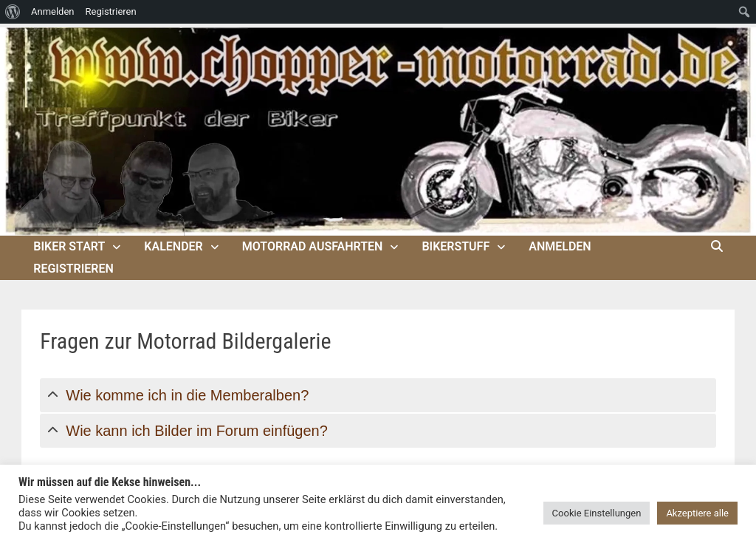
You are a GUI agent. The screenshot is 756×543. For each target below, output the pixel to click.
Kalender (173, 246)
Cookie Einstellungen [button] (597, 513)
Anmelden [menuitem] (53, 11)
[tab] (378, 395)
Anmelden (560, 246)
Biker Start (69, 246)
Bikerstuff (456, 246)
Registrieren (73, 269)
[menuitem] (13, 12)
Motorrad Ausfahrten (313, 246)
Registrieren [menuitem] (111, 11)
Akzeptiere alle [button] (697, 513)
